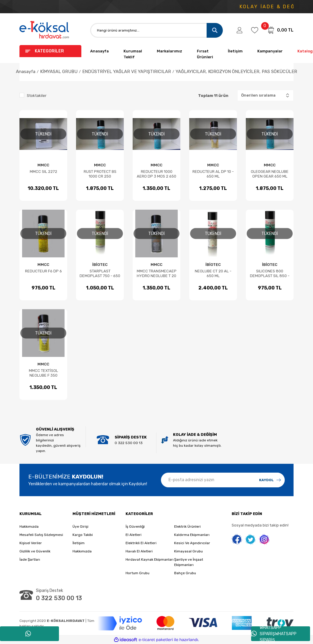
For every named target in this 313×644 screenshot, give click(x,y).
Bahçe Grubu (185, 573)
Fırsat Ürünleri (205, 54)
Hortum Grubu (137, 573)
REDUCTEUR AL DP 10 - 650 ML (213, 174)
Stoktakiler (37, 96)
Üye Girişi (80, 527)
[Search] (156, 30)
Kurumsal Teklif (133, 54)
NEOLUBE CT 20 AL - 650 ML (213, 273)
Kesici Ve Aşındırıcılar (192, 543)
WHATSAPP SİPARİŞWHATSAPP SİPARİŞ (274, 634)
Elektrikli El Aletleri (141, 543)
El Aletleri (134, 535)
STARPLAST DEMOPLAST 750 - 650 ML (100, 274)
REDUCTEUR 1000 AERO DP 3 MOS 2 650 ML (156, 174)
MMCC (43, 165)
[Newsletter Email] (223, 480)
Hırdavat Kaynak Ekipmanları (150, 559)
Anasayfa (99, 51)
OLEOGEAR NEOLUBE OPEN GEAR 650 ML (270, 174)
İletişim (235, 51)
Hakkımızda (29, 527)
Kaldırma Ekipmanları (192, 535)
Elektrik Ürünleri (187, 527)
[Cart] (280, 30)
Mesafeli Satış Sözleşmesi (41, 535)
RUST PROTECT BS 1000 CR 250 (100, 174)
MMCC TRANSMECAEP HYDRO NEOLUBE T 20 (157, 273)
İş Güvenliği (135, 527)
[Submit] (270, 480)
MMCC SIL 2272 (43, 172)
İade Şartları (30, 559)
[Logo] (45, 30)
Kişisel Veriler (31, 543)
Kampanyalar (270, 51)
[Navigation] (50, 51)
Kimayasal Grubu (188, 551)
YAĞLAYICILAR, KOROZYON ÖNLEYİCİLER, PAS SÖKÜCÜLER (236, 72)
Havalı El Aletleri (139, 551)
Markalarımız (169, 51)
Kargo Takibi (83, 535)
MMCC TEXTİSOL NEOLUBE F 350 (43, 373)
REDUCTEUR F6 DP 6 (43, 271)
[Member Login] (239, 30)
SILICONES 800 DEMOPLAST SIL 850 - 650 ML (270, 274)
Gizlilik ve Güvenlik (35, 551)
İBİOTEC (100, 265)
